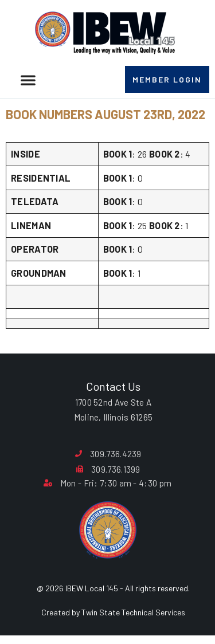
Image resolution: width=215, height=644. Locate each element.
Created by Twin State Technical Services (113, 612)
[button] (28, 80)
